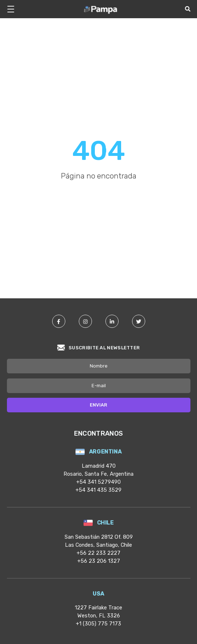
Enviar (98, 405)
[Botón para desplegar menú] (13, 9)
